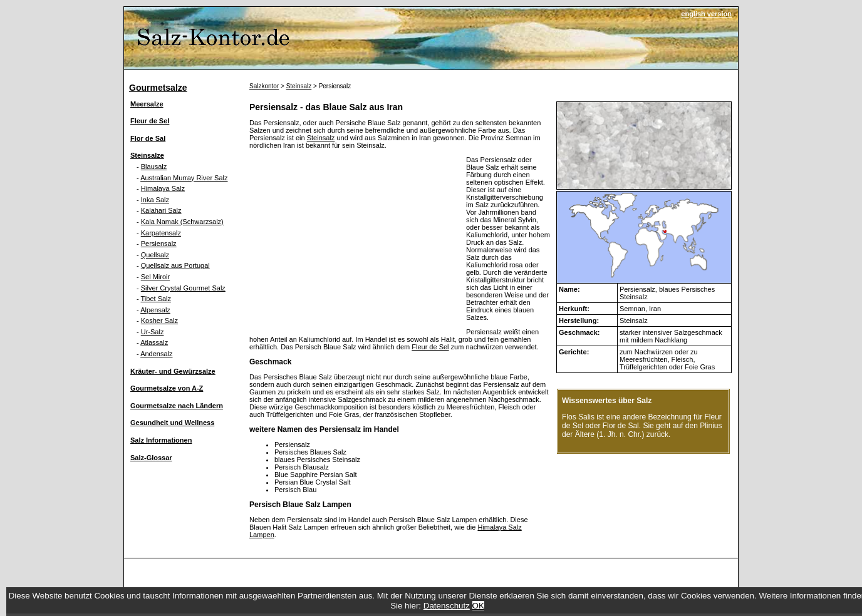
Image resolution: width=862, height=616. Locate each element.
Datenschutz (447, 606)
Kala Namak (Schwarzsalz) (182, 222)
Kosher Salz (159, 321)
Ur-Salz (153, 332)
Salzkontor (264, 86)
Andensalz (156, 354)
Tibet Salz (156, 299)
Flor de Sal (148, 138)
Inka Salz (155, 200)
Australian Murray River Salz (184, 178)
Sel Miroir (155, 277)
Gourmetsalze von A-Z (167, 388)
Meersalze (147, 104)
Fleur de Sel (150, 121)
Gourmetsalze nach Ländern (177, 406)
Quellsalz (155, 255)
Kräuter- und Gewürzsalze (173, 371)
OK (478, 606)
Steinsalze (147, 155)
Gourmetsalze (158, 88)
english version (706, 14)
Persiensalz (159, 244)
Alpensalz (155, 310)
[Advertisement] (355, 244)
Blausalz (154, 167)
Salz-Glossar (151, 458)
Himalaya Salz (163, 188)
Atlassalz (154, 342)
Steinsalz (299, 86)
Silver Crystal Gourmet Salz (183, 288)
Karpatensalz (161, 233)
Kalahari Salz (161, 210)
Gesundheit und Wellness (172, 423)
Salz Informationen (161, 440)
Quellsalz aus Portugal (175, 265)
